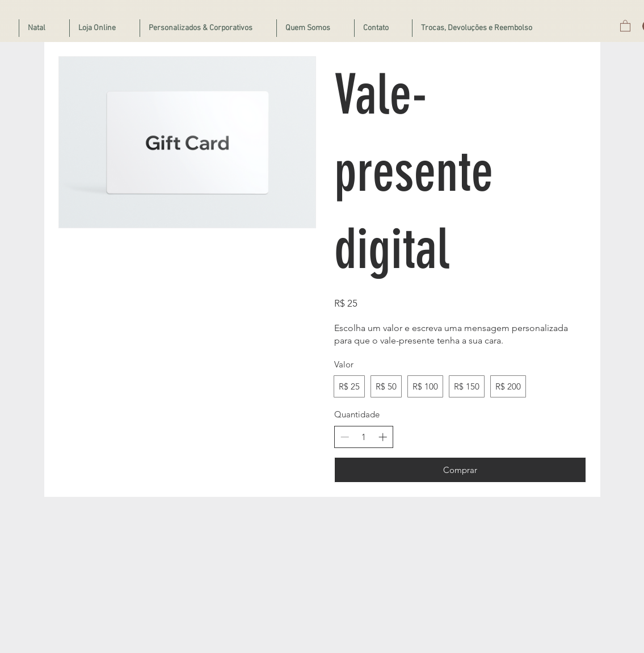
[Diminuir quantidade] (345, 437)
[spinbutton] (363, 437)
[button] (625, 25)
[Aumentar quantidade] (383, 437)
